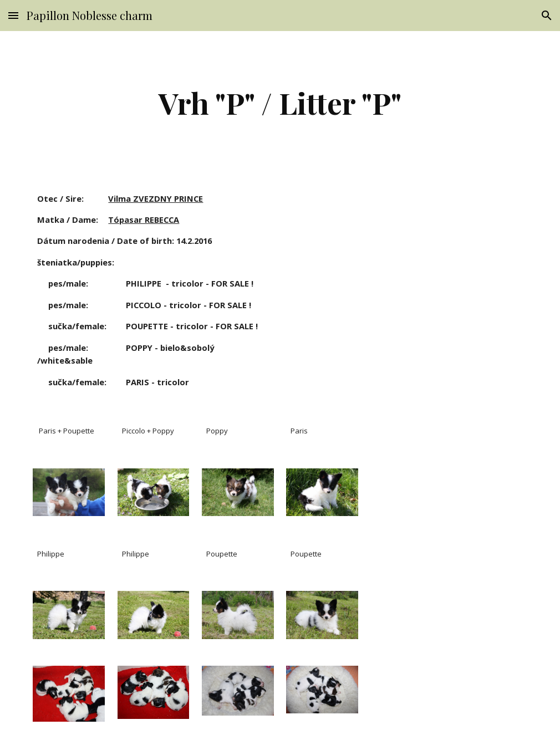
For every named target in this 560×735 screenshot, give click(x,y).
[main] (280, 103)
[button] (13, 15)
